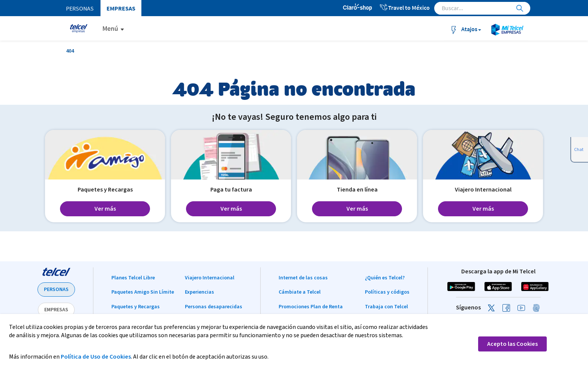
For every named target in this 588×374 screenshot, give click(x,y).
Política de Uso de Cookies (96, 357)
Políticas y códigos (387, 292)
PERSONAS (56, 290)
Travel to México (404, 8)
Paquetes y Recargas (136, 307)
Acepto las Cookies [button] (512, 344)
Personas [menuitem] (80, 8)
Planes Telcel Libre (133, 278)
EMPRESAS (56, 310)
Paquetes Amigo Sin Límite (143, 292)
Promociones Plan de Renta (311, 307)
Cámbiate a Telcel (300, 292)
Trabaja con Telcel (386, 307)
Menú (110, 28)
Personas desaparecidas (214, 307)
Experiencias (199, 292)
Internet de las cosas (303, 278)
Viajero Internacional (210, 278)
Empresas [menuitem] (121, 8)
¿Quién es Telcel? (385, 278)
